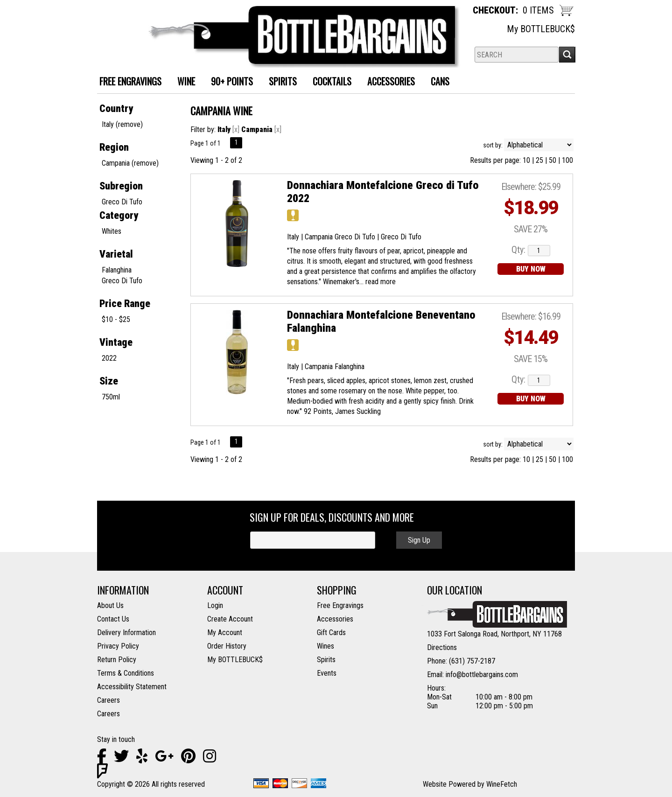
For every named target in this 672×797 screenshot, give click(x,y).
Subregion (121, 186)
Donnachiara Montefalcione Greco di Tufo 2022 (383, 192)
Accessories (388, 82)
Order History (227, 646)
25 (539, 160)
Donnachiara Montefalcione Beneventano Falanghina (381, 322)
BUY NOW (531, 269)
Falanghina (117, 270)
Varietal (116, 254)
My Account (225, 633)
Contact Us (113, 619)
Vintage (116, 342)
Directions (442, 647)
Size (109, 381)
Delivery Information (126, 633)
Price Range (125, 304)
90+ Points (232, 81)
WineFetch (502, 784)
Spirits (279, 82)
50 (553, 160)
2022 (109, 358)
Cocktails (329, 82)
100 (567, 160)
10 (526, 160)
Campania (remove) (130, 163)
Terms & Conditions (126, 673)
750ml (111, 397)
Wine (183, 82)
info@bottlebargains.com (482, 675)
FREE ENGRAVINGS (130, 81)
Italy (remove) (122, 124)
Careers (108, 700)
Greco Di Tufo (122, 202)
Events (327, 673)
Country (116, 108)
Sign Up (419, 540)
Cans (437, 82)
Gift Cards (331, 633)
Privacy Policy (118, 646)
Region (114, 147)
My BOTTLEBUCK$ (541, 29)
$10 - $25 (116, 319)
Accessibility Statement (132, 687)
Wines (325, 646)
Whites (112, 231)
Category (119, 215)
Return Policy (117, 660)
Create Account (230, 619)
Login (215, 605)
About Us (110, 605)
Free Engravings (340, 605)
